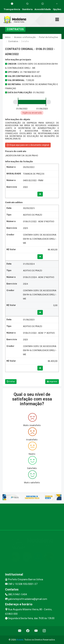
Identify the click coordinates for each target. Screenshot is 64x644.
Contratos (13, 41)
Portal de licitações (48, 37)
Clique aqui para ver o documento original (28, 145)
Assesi (20, 640)
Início (8, 37)
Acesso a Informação (25, 37)
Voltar (11, 382)
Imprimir (52, 382)
